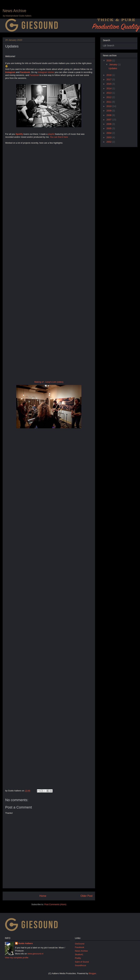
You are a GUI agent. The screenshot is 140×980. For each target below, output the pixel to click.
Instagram (10, 72)
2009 (109, 111)
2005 (109, 128)
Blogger (92, 973)
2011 (109, 102)
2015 (109, 84)
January (113, 64)
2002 (109, 142)
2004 (109, 133)
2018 (109, 75)
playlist (51, 134)
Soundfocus (80, 965)
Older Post (86, 896)
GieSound (80, 944)
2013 (109, 93)
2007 (109, 120)
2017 (109, 79)
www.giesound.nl (35, 954)
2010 (109, 106)
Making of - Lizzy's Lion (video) (49, 382)
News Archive (14, 11)
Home (43, 896)
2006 (109, 124)
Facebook (25, 72)
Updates (12, 46)
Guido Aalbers (26, 943)
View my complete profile (17, 958)
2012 (109, 97)
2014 (109, 88)
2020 (109, 61)
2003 (109, 137)
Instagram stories (46, 72)
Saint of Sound (82, 962)
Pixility (78, 958)
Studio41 (79, 954)
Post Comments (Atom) (55, 904)
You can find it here (59, 137)
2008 (109, 115)
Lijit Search (109, 46)
